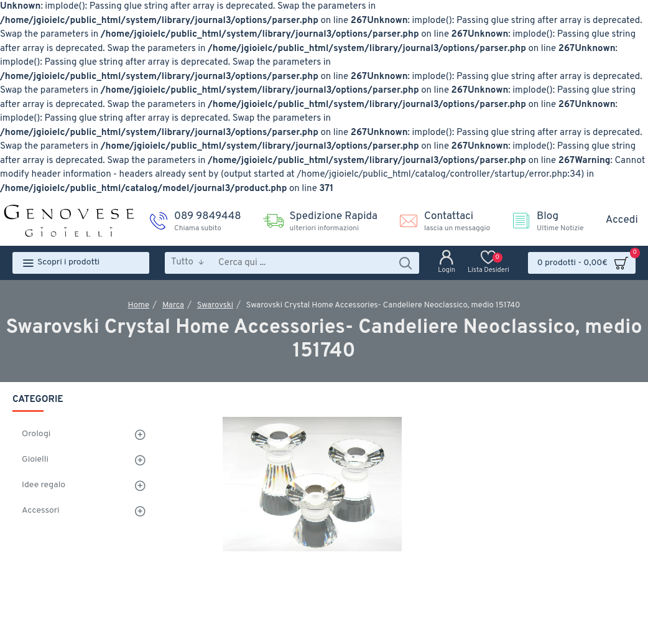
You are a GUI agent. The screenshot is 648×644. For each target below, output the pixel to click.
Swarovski (215, 306)
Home (139, 306)
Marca (173, 306)
